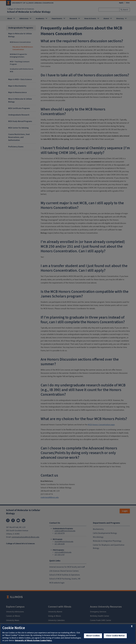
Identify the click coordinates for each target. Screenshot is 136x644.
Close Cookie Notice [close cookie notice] (115, 636)
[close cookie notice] (132, 626)
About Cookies (93, 636)
